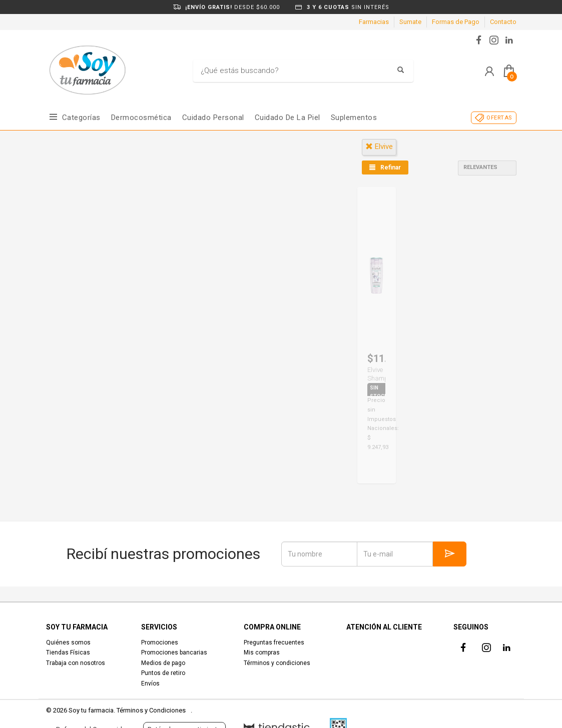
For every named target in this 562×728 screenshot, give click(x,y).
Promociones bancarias (174, 652)
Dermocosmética (141, 117)
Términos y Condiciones (151, 710)
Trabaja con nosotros (76, 663)
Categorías (81, 117)
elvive (379, 146)
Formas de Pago (456, 22)
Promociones (160, 642)
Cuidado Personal (213, 117)
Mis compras (262, 652)
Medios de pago (163, 663)
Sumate (410, 22)
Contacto (503, 22)
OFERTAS (499, 118)
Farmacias (374, 22)
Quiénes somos (68, 642)
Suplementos (354, 117)
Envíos (150, 683)
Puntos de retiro (163, 673)
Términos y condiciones (277, 663)
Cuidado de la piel (288, 117)
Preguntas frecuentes (274, 642)
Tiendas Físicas (68, 652)
